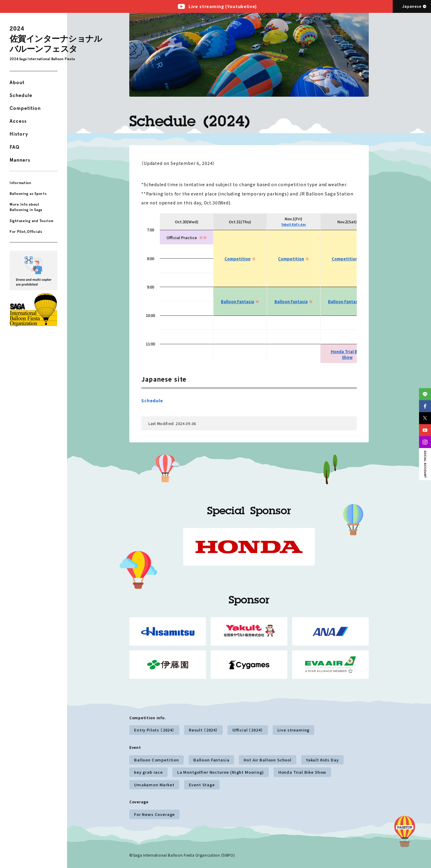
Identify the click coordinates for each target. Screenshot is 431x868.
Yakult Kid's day (294, 224)
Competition (25, 108)
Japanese (412, 6)
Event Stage (202, 785)
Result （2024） (203, 730)
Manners (20, 160)
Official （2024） (248, 730)
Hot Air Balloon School (267, 760)
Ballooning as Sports (28, 194)
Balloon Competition (157, 760)
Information (21, 183)
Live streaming (294, 730)
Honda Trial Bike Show (347, 355)
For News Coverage (154, 814)
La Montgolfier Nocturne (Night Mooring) (221, 772)
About (17, 82)
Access (18, 121)
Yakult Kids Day (322, 760)
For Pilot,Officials (26, 232)
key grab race (148, 772)
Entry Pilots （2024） (154, 730)
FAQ (15, 147)
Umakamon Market (154, 785)
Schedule (21, 95)
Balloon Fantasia (237, 302)
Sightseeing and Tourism (32, 221)
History (19, 134)
